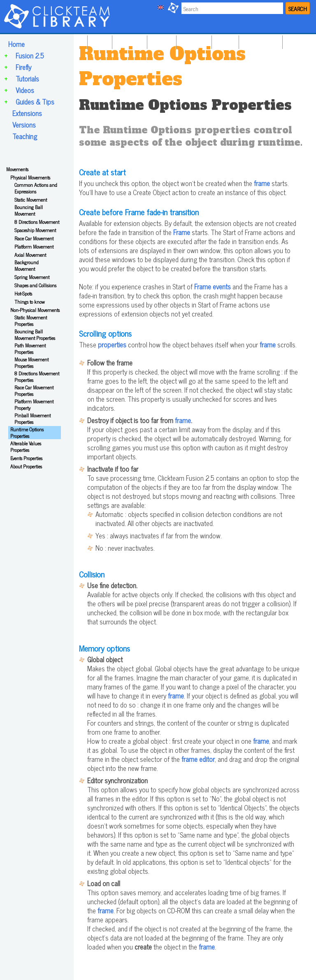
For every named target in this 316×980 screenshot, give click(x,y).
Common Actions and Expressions (36, 188)
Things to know (30, 302)
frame (262, 183)
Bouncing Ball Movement (29, 210)
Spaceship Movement (35, 230)
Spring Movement (32, 277)
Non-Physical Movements (35, 310)
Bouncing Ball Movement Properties (35, 335)
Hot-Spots (23, 293)
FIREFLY (161, 40)
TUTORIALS (193, 40)
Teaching (25, 136)
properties (112, 345)
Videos (25, 90)
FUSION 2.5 (129, 40)
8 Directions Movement (37, 222)
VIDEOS (224, 40)
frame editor (198, 759)
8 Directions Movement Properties (37, 377)
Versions (24, 125)
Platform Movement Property (34, 405)
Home (16, 44)
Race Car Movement (34, 238)
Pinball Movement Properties (33, 419)
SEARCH (298, 8)
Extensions (27, 113)
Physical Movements (30, 177)
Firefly (23, 67)
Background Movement (27, 265)
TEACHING (299, 40)
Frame (182, 232)
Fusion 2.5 (30, 56)
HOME (99, 40)
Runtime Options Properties (27, 433)
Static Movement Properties (31, 321)
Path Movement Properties (30, 349)
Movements (17, 169)
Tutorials (27, 79)
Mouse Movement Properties (31, 363)
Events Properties (26, 458)
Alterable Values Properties (26, 447)
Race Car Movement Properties (34, 391)
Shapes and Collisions (35, 285)
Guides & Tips (35, 102)
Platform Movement (34, 247)
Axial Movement (30, 255)
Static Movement (31, 200)
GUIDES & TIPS (260, 40)
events (222, 286)
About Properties (26, 466)
